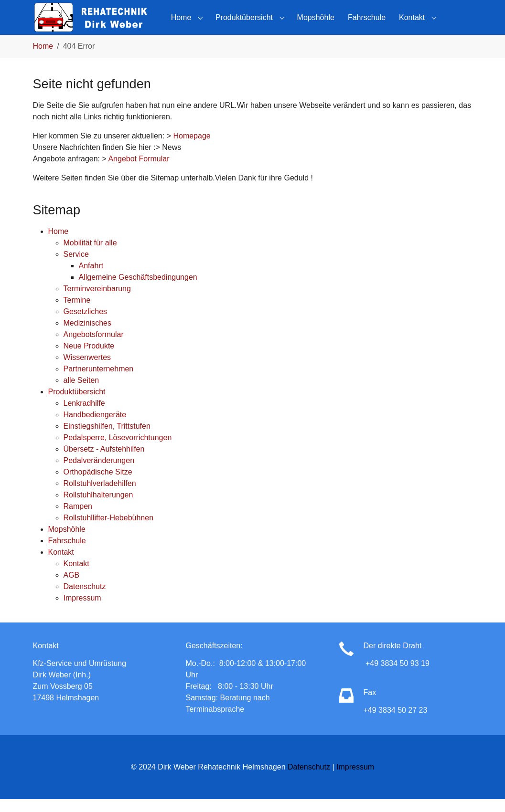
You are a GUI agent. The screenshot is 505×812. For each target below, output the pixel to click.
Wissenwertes (87, 370)
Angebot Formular (139, 172)
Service (76, 267)
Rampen (78, 519)
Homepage (192, 149)
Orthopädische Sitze (98, 484)
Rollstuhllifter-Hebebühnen (109, 530)
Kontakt (61, 564)
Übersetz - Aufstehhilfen (104, 461)
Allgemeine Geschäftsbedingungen (138, 290)
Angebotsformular (94, 347)
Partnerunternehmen (99, 381)
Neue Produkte (89, 358)
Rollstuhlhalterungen (98, 507)
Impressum (82, 610)
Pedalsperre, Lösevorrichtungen (118, 450)
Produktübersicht (77, 404)
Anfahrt (91, 278)
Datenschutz (85, 599)
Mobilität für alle (90, 255)
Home (59, 244)
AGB (72, 587)
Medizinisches (87, 335)
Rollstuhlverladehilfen (100, 496)
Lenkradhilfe (84, 416)
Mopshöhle (67, 542)
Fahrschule (67, 553)
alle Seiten (81, 393)
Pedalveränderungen (99, 473)
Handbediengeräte (95, 427)
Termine (77, 312)
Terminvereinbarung (97, 301)
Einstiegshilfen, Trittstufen (107, 438)
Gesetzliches (86, 324)
